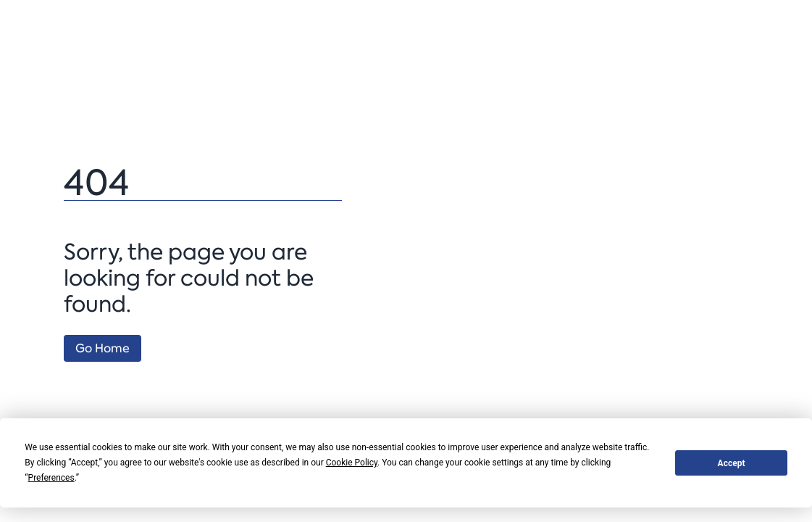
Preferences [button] (51, 478)
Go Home (102, 348)
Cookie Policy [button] (352, 463)
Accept (732, 463)
